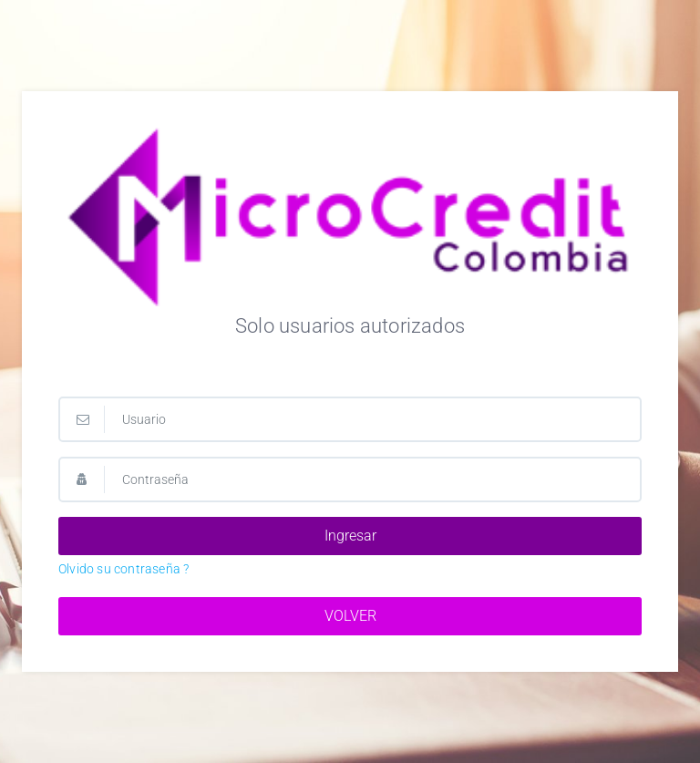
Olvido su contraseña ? (124, 569)
